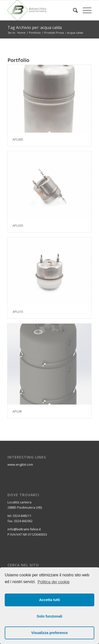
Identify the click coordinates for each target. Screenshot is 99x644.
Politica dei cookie (53, 582)
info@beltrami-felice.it (24, 529)
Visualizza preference (49, 633)
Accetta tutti (49, 600)
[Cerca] (73, 10)
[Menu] (85, 10)
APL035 (18, 225)
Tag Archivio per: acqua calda (35, 27)
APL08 (17, 411)
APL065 (18, 139)
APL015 (18, 312)
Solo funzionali (49, 616)
